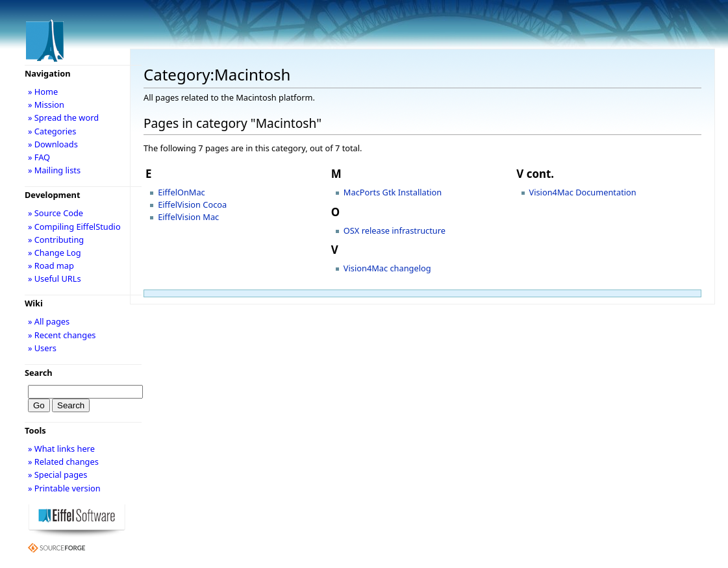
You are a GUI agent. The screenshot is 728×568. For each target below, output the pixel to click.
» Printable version (64, 488)
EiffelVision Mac (188, 217)
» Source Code (56, 213)
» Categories (52, 131)
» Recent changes (62, 335)
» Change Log (55, 253)
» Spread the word (63, 117)
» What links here (61, 449)
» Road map (51, 265)
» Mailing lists (54, 170)
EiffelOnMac (182, 192)
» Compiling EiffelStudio (74, 227)
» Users (42, 348)
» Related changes (63, 462)
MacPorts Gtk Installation (393, 192)
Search (39, 373)
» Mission (46, 105)
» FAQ (39, 157)
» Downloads (53, 144)
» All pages (49, 321)
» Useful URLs (55, 278)
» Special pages (57, 475)
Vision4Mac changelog (387, 268)
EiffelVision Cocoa (192, 204)
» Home (43, 92)
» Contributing (56, 240)
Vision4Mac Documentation (583, 192)
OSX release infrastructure (395, 230)
